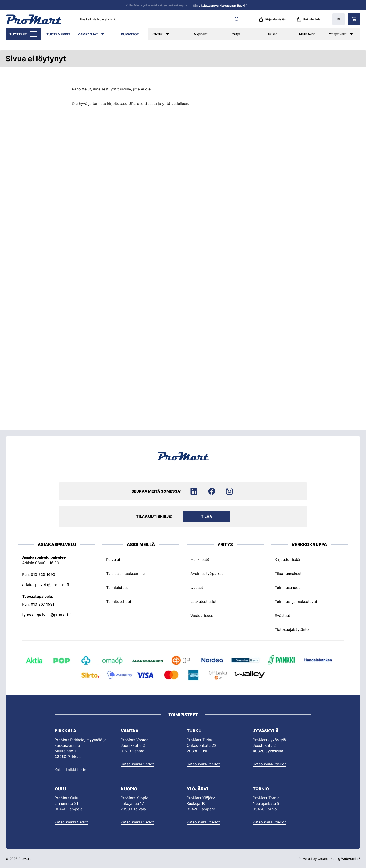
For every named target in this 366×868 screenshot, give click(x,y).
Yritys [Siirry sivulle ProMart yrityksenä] (236, 34)
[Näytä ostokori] (354, 19)
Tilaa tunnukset (288, 574)
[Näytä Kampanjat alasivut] (105, 34)
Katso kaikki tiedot (71, 770)
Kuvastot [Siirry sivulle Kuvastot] (130, 34)
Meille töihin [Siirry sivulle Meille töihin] (307, 34)
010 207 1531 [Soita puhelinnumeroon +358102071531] (42, 604)
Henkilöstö (200, 560)
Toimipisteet (117, 588)
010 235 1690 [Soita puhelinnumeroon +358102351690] (43, 574)
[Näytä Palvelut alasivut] (173, 34)
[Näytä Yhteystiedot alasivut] (354, 34)
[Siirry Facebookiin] (212, 491)
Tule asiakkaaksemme (125, 574)
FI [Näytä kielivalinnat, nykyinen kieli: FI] (338, 19)
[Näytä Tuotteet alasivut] (34, 34)
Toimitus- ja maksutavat (296, 602)
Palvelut (113, 560)
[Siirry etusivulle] (34, 19)
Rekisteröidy (309, 19)
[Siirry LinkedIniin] (194, 491)
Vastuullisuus (202, 616)
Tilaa (207, 516)
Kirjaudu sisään (272, 19)
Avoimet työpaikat (207, 574)
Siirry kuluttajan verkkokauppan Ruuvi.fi (220, 5)
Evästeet (282, 616)
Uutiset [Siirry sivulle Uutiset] (272, 34)
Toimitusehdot (119, 602)
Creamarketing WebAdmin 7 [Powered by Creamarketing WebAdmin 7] (339, 859)
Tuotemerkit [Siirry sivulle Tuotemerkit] (58, 34)
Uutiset (197, 588)
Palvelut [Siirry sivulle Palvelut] (157, 34)
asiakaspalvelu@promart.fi (46, 585)
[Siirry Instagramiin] (229, 491)
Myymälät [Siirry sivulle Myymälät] (201, 34)
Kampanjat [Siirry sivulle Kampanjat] (88, 34)
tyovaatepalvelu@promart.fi (47, 615)
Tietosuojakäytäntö (292, 629)
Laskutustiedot (204, 602)
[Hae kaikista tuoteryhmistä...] (160, 19)
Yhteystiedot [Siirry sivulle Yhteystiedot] (338, 34)
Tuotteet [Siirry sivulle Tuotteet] (18, 34)
